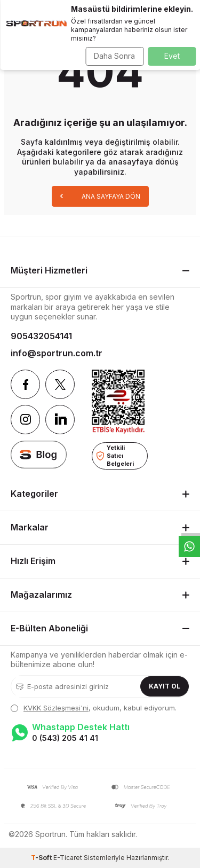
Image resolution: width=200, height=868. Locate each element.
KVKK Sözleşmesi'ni (56, 708)
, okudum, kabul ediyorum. (94, 708)
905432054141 (41, 336)
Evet (172, 56)
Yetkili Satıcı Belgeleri (115, 455)
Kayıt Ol (165, 686)
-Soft (42, 858)
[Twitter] (60, 384)
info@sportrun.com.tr (57, 353)
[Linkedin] (60, 420)
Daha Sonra (114, 56)
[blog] (39, 454)
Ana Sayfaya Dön (100, 196)
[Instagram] (25, 420)
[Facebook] (25, 384)
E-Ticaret (68, 858)
